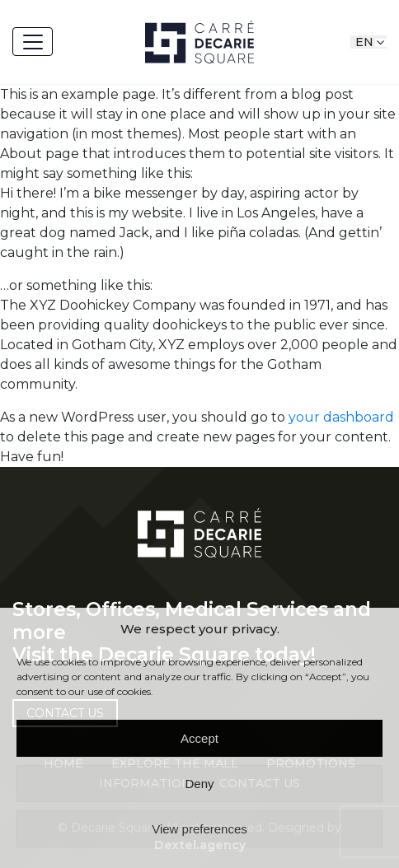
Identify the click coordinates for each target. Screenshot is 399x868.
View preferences (199, 829)
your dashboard (341, 417)
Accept (199, 738)
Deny (199, 784)
